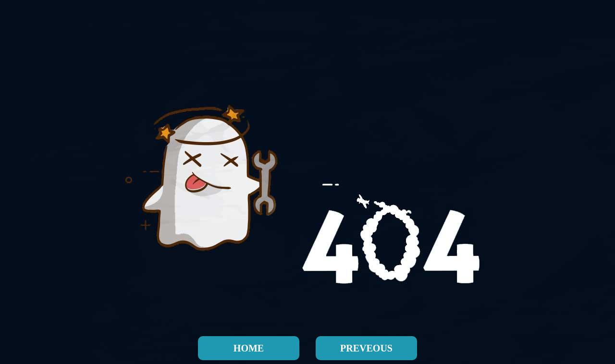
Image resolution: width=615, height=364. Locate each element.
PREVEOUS (366, 348)
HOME (249, 348)
